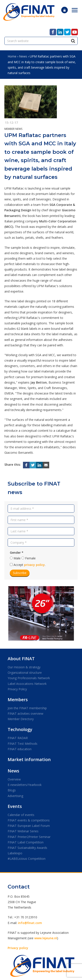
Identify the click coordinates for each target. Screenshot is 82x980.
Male (17, 558)
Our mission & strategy (24, 667)
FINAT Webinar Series (23, 831)
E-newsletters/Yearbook (25, 785)
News (23, 56)
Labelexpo (15, 853)
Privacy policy (18, 948)
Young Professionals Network (29, 678)
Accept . (30, 565)
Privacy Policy (17, 689)
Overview (14, 779)
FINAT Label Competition (26, 842)
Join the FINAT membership (27, 708)
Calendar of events (21, 815)
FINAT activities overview (25, 713)
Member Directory (21, 719)
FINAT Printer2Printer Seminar (29, 837)
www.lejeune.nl (46, 938)
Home (12, 56)
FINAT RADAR (18, 738)
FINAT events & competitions (29, 820)
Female (30, 558)
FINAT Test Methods (23, 744)
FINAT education (20, 749)
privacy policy (34, 565)
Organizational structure (25, 673)
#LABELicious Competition (27, 859)
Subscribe (20, 573)
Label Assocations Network (27, 684)
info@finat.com (30, 923)
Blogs (12, 790)
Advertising (15, 796)
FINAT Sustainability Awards (27, 848)
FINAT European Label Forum (29, 826)
